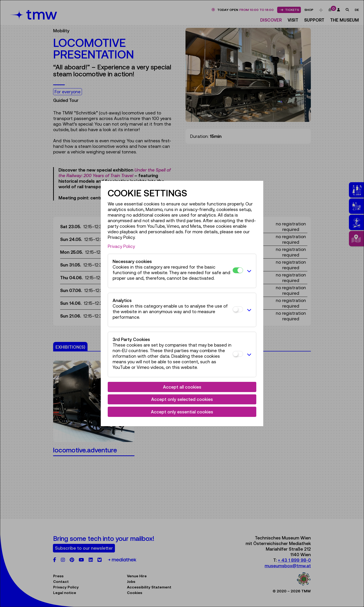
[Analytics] (238, 309)
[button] (248, 271)
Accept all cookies (182, 387)
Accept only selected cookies (182, 399)
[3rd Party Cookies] (238, 354)
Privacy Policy (121, 246)
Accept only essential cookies (182, 412)
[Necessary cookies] (238, 270)
